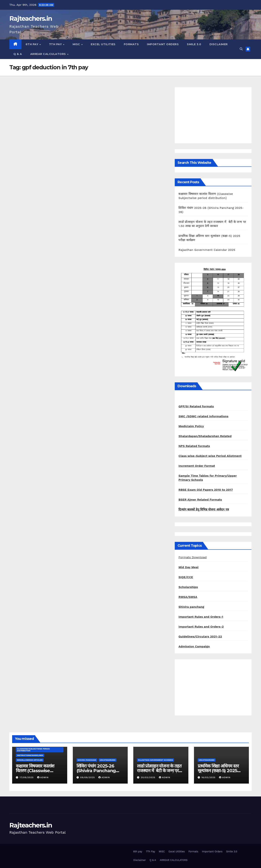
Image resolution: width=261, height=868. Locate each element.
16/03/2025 (209, 777)
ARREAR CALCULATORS (49, 54)
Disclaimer (219, 44)
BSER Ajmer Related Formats (200, 500)
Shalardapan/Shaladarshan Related (205, 436)
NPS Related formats (194, 446)
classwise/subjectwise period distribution (33, 750)
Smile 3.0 (194, 44)
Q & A (18, 54)
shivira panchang (87, 760)
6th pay (32, 44)
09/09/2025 (88, 777)
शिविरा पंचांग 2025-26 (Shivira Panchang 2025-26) (96, 771)
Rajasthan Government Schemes (156, 760)
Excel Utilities (103, 44)
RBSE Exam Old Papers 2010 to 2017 (206, 490)
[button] (241, 49)
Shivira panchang (191, 607)
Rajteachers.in (31, 18)
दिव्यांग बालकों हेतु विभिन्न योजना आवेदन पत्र (204, 509)
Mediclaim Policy (191, 426)
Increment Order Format (197, 466)
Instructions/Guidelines (30, 755)
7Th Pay (56, 44)
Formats (131, 44)
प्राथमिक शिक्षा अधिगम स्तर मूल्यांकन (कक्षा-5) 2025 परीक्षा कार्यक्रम (218, 771)
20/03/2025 (149, 777)
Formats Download (193, 557)
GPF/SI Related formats (196, 406)
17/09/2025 (27, 777)
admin (43, 777)
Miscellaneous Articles (30, 760)
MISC (77, 44)
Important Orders (163, 44)
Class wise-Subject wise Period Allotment (210, 456)
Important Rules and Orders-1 (201, 617)
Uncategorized (108, 760)
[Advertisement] (213, 115)
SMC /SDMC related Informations (203, 416)
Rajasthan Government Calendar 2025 (207, 250)
